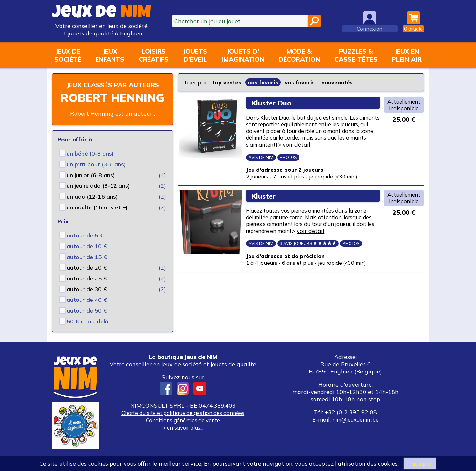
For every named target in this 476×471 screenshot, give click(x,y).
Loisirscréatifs (154, 55)
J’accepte (420, 463)
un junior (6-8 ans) (91, 184)
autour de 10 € (87, 255)
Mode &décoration (299, 55)
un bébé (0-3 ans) (90, 163)
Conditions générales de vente (183, 429)
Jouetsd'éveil (195, 55)
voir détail (266, 155)
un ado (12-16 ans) (92, 206)
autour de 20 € (87, 277)
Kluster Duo (273, 103)
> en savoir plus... (183, 437)
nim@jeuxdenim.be (355, 429)
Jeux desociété (68, 55)
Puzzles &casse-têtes (356, 55)
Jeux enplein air (407, 55)
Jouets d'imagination (243, 55)
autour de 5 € (85, 245)
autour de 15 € (87, 266)
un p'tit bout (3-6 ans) (96, 174)
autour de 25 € (87, 288)
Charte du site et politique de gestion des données (183, 422)
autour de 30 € (87, 298)
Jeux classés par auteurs (112, 89)
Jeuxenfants (110, 55)
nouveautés (341, 82)
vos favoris (303, 82)
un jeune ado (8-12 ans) (98, 195)
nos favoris (265, 82)
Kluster (265, 210)
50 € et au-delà (87, 331)
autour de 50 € (87, 320)
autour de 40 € (87, 309)
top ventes (227, 82)
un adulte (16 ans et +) (97, 217)
